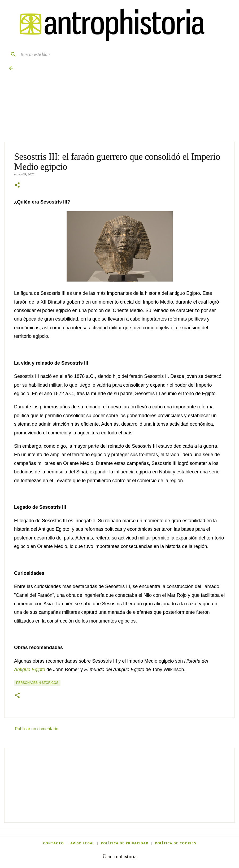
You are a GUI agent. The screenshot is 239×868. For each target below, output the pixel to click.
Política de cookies (175, 843)
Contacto (53, 843)
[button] (17, 185)
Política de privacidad (125, 843)
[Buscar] (11, 54)
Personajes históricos (37, 683)
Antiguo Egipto (30, 670)
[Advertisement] (119, 785)
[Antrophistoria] (109, 25)
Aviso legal (82, 843)
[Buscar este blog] (125, 54)
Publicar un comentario (37, 729)
